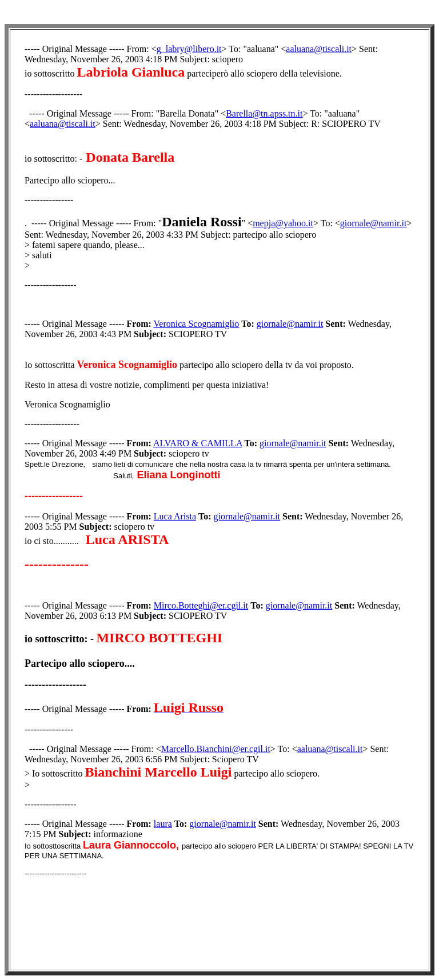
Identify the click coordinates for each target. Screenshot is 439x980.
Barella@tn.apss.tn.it (264, 113)
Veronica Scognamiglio (197, 324)
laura (163, 824)
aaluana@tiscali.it (319, 49)
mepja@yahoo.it (283, 223)
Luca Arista (175, 516)
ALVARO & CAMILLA (198, 443)
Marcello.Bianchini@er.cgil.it (216, 749)
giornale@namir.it (373, 223)
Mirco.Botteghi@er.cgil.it (201, 605)
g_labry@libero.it (189, 49)
